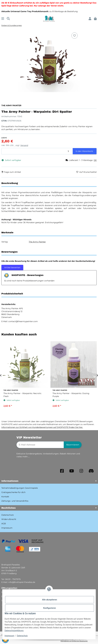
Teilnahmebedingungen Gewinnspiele (20, 488)
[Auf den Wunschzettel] (75, 36)
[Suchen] (8, 19)
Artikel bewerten (12, 267)
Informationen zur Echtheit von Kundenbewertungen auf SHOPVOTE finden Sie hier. (42, 427)
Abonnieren (73, 445)
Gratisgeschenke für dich (13, 492)
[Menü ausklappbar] (3, 19)
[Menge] (37, 151)
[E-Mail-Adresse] (40, 445)
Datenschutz (22, 636)
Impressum (9, 636)
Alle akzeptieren (49, 600)
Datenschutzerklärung (14, 631)
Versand (24, 145)
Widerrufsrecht (9, 519)
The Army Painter (37, 242)
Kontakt (5, 497)
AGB (4, 524)
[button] (90, 19)
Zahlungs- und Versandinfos (15, 501)
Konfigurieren (50, 608)
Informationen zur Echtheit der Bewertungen (74, 641)
